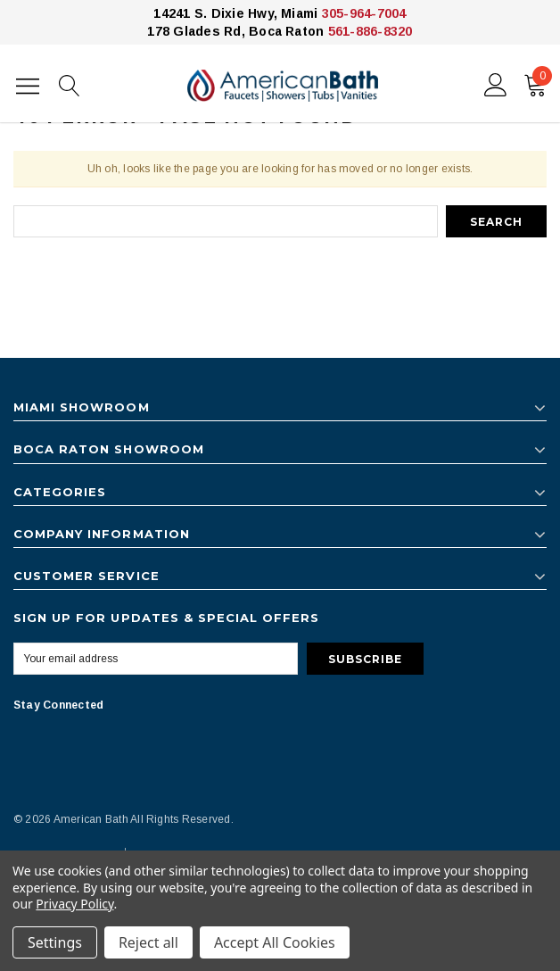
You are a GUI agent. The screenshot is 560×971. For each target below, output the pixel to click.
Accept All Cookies (275, 942)
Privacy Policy (74, 904)
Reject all (148, 942)
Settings (55, 942)
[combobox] (226, 221)
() (538, 81)
